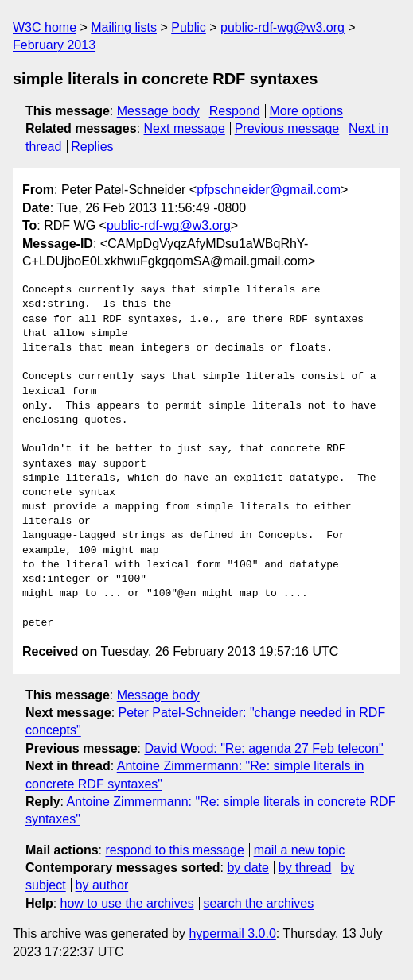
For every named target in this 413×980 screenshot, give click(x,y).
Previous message (287, 128)
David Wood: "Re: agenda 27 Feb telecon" (263, 748)
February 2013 (54, 45)
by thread (305, 868)
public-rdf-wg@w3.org (282, 27)
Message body (158, 111)
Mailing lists (124, 27)
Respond (235, 111)
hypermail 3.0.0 (232, 934)
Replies (92, 147)
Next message (185, 128)
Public (189, 27)
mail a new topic (300, 850)
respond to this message (174, 850)
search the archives (259, 903)
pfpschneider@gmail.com (269, 190)
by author (102, 885)
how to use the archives (127, 903)
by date (247, 868)
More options (307, 111)
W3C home (45, 27)
